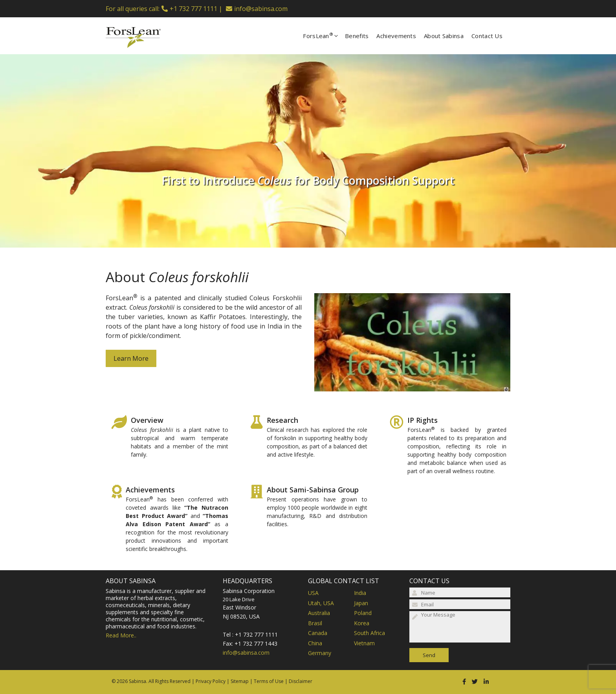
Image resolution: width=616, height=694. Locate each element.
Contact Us (487, 36)
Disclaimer (301, 681)
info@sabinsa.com (261, 9)
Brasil (315, 623)
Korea (362, 623)
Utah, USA (321, 603)
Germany (320, 653)
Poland (363, 613)
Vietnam (364, 643)
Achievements (396, 36)
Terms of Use (269, 681)
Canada (318, 633)
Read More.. (121, 635)
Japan (361, 603)
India (360, 593)
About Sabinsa (444, 36)
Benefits (357, 36)
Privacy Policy (211, 681)
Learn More (131, 358)
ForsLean (324, 36)
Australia (319, 613)
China (315, 643)
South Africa (369, 633)
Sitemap (240, 681)
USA (313, 593)
